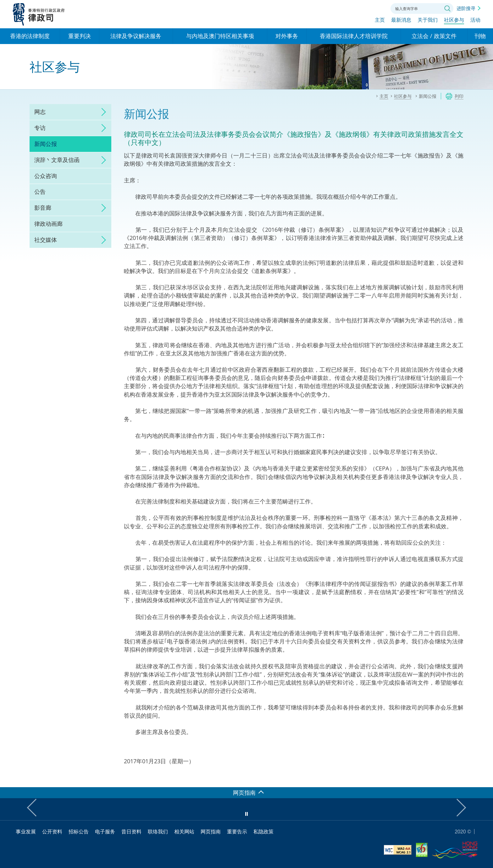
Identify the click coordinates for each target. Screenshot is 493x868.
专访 (40, 128)
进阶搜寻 (466, 8)
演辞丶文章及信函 (57, 160)
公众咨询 (46, 176)
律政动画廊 (48, 224)
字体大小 (361, 8)
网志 (40, 112)
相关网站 (184, 832)
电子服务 (105, 832)
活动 (475, 21)
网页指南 (211, 832)
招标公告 (79, 832)
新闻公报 (46, 144)
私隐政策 (263, 832)
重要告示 (237, 832)
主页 (380, 21)
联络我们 (378, 8)
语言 (343, 8)
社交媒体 (46, 240)
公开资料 (52, 832)
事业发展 (26, 832)
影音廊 (43, 208)
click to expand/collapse (102, 112)
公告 (40, 192)
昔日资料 (131, 832)
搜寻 (447, 8)
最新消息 (401, 21)
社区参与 (454, 21)
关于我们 (428, 21)
